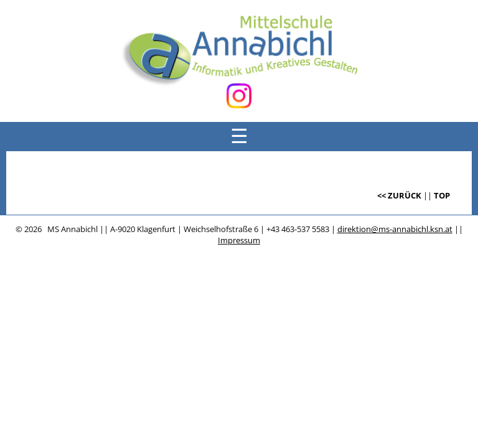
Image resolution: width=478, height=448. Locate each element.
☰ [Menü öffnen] (239, 136)
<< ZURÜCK (399, 195)
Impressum (239, 240)
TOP (442, 195)
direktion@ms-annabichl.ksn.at (395, 229)
